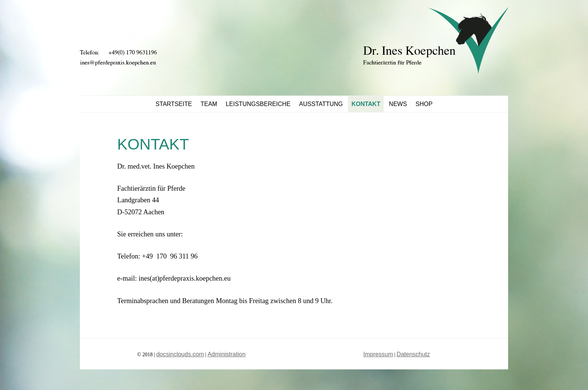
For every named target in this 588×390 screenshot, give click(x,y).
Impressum (378, 354)
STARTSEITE (174, 104)
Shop (424, 104)
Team (209, 104)
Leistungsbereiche (258, 104)
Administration (226, 354)
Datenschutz (413, 354)
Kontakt (366, 104)
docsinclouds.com (180, 354)
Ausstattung (321, 104)
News (398, 104)
